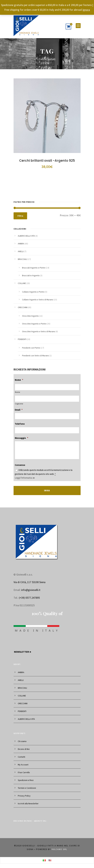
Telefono (20, 424)
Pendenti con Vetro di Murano (35, 356)
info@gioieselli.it (31, 590)
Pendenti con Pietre (31, 348)
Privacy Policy (24, 796)
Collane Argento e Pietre (33, 292)
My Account (23, 765)
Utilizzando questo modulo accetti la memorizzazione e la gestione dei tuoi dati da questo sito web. (44, 474)
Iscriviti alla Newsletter (28, 803)
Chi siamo (22, 741)
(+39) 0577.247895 (29, 598)
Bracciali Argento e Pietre (34, 268)
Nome (19, 380)
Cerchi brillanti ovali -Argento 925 (47, 161)
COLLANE (22, 283)
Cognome (19, 404)
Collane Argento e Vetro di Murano (38, 300)
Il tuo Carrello (24, 772)
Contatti (21, 757)
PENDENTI (22, 339)
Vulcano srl (59, 849)
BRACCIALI (22, 259)
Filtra (20, 216)
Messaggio (21, 438)
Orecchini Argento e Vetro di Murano (39, 331)
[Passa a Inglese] (50, 860)
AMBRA (21, 244)
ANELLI (21, 251)
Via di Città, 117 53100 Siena (29, 582)
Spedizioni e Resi (26, 780)
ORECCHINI (23, 307)
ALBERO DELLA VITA (26, 236)
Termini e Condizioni (27, 788)
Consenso (20, 465)
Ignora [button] (86, 10)
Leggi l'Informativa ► (25, 478)
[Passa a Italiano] (44, 860)
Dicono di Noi (24, 749)
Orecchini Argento (30, 316)
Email (19, 410)
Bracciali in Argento (31, 275)
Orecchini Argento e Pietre (34, 324)
